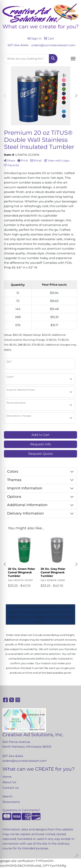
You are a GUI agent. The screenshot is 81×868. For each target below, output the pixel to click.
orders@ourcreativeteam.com (53, 45)
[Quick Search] (26, 59)
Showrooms (11, 802)
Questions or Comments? (21, 810)
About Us (9, 782)
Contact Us (10, 788)
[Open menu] (73, 59)
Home (7, 777)
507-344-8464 (18, 45)
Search (7, 796)
